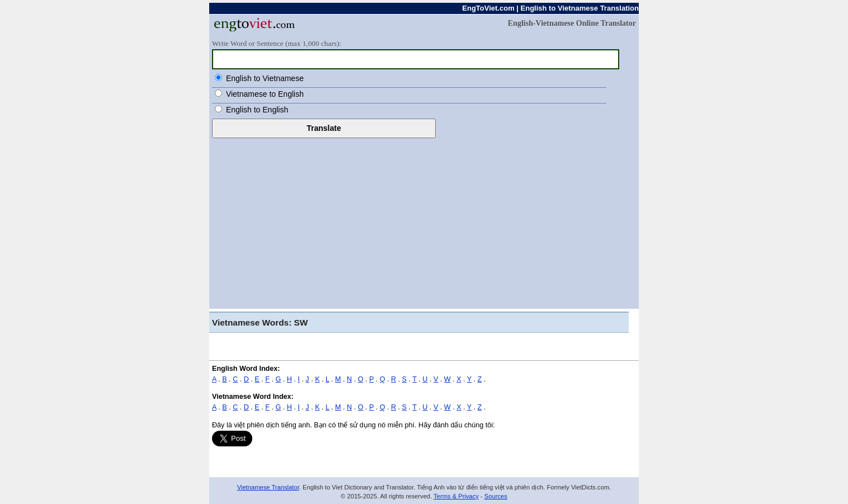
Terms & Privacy (456, 496)
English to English (257, 110)
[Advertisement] (424, 222)
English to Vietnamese (265, 78)
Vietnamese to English (265, 94)
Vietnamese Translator (268, 487)
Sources (496, 496)
